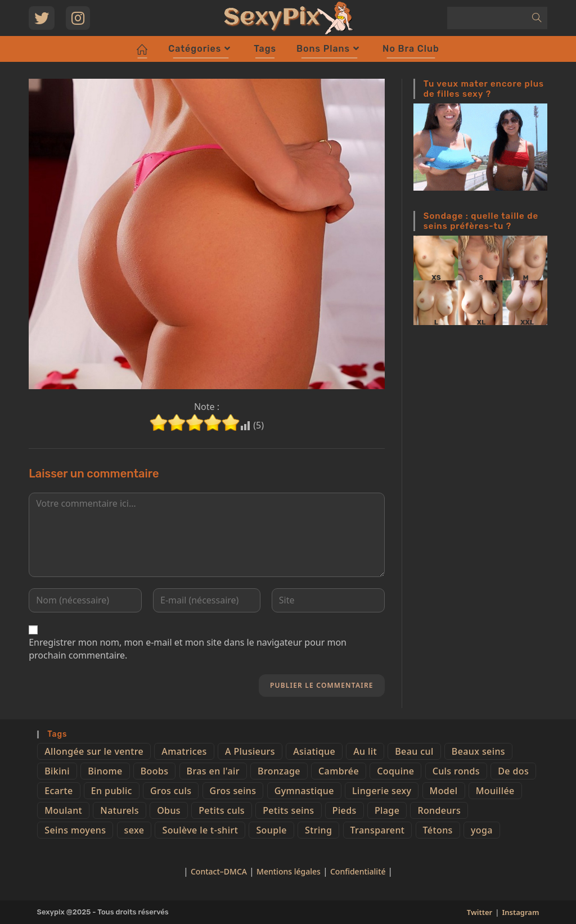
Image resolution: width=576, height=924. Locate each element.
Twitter (480, 912)
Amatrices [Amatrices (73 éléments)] (184, 751)
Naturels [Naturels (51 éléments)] (120, 810)
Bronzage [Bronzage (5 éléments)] (279, 771)
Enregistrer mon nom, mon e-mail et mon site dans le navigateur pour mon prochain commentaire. (188, 648)
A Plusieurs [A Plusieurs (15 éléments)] (250, 751)
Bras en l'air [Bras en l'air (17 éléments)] (213, 771)
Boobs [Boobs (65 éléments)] (155, 771)
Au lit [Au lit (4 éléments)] (365, 751)
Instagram (520, 912)
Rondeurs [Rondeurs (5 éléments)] (439, 810)
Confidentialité (359, 871)
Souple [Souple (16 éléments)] (271, 830)
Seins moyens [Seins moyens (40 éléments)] (75, 830)
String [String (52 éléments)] (318, 830)
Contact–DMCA (219, 871)
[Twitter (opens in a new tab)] (42, 18)
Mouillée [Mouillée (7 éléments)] (495, 791)
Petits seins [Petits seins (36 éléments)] (288, 810)
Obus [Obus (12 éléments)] (169, 810)
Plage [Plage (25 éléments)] (387, 810)
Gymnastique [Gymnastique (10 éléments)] (304, 791)
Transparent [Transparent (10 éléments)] (378, 830)
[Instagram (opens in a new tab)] (78, 18)
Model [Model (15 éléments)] (444, 791)
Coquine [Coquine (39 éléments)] (395, 771)
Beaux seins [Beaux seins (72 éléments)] (478, 751)
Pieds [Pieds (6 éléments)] (345, 810)
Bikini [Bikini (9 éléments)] (57, 771)
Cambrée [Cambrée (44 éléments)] (339, 771)
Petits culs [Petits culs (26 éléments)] (222, 810)
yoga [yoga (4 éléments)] (482, 830)
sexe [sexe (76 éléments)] (134, 830)
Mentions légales (289, 871)
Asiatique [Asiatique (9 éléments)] (314, 751)
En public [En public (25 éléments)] (112, 791)
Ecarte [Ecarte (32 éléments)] (58, 791)
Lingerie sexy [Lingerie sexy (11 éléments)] (382, 791)
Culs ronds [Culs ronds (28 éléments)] (456, 771)
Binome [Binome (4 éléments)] (105, 771)
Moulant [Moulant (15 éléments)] (63, 810)
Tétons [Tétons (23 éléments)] (438, 830)
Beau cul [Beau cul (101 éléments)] (414, 751)
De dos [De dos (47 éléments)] (513, 771)
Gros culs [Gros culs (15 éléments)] (171, 791)
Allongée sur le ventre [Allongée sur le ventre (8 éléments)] (94, 751)
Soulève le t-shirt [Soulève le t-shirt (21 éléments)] (200, 830)
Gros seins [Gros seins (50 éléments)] (233, 791)
